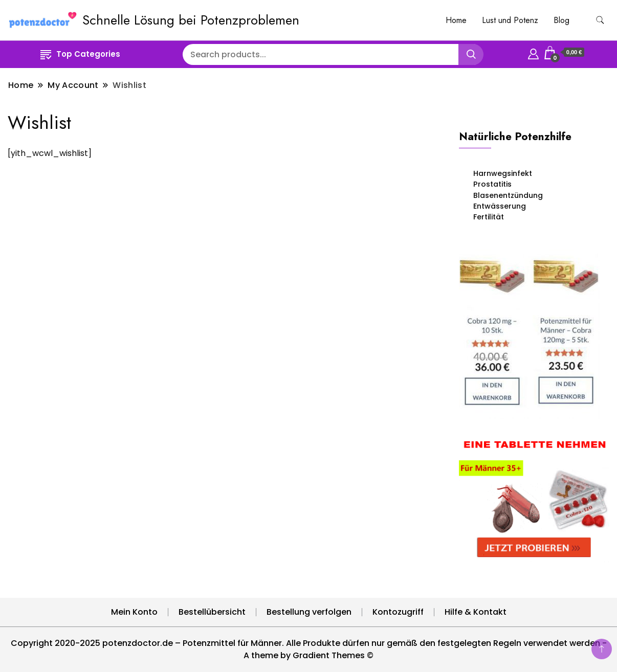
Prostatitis (492, 184)
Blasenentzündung (508, 195)
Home (456, 20)
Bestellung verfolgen (309, 612)
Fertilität (489, 217)
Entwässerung (500, 206)
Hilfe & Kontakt (476, 612)
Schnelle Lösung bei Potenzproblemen (191, 20)
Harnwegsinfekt (503, 173)
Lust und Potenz (510, 20)
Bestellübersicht (212, 612)
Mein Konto (134, 612)
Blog (561, 20)
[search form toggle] (600, 20)
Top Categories (80, 54)
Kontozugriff (398, 612)
